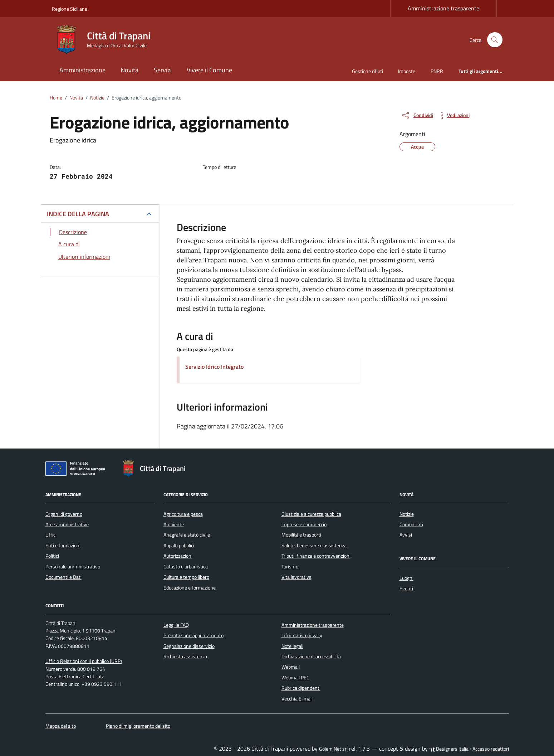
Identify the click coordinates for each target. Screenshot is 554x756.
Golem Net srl (333, 749)
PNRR (437, 71)
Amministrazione (82, 70)
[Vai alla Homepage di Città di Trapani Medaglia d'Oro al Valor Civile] (106, 40)
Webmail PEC (295, 678)
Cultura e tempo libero (186, 577)
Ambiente (174, 524)
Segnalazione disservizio (189, 646)
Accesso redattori (491, 749)
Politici (52, 556)
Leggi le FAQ (176, 625)
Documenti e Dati (63, 577)
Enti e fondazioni (63, 546)
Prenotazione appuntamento (193, 635)
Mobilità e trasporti (301, 535)
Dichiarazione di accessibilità (311, 656)
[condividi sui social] (417, 115)
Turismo (290, 567)
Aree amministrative (67, 524)
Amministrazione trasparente (443, 8)
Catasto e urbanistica (186, 567)
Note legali (292, 646)
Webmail (291, 667)
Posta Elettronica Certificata (75, 677)
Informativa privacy (302, 635)
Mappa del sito (61, 726)
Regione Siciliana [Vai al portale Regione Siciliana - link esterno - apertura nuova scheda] (70, 9)
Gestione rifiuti (367, 71)
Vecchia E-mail (297, 699)
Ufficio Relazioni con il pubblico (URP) (84, 661)
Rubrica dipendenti (301, 688)
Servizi (163, 70)
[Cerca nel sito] (495, 40)
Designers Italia (449, 749)
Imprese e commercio (304, 524)
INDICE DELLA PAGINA (78, 214)
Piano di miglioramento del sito (138, 726)
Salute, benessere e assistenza (314, 546)
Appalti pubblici (179, 546)
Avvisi (406, 535)
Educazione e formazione (190, 588)
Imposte (407, 71)
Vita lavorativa (296, 577)
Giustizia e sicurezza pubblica (311, 514)
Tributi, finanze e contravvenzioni (316, 556)
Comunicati (411, 524)
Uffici (51, 535)
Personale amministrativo (73, 567)
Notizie (407, 514)
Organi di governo (64, 514)
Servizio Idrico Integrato (214, 367)
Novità (129, 70)
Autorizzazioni (178, 556)
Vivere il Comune (209, 70)
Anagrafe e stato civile (187, 535)
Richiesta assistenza (185, 656)
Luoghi (406, 578)
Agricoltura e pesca (183, 514)
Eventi (406, 588)
